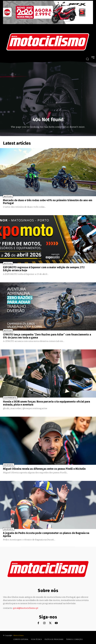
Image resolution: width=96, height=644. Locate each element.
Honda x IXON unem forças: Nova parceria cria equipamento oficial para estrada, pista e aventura (46, 403)
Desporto (9, 465)
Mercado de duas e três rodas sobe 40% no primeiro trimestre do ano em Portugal (48, 202)
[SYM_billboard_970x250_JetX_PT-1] (48, 23)
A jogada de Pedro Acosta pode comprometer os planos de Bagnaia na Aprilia (46, 535)
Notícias (8, 196)
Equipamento (10, 398)
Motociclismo (19, 636)
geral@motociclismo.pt (26, 608)
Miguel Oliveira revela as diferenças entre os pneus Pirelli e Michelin (44, 469)
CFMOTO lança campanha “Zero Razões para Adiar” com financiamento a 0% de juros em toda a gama (47, 336)
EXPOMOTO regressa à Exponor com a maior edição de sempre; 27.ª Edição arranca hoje (44, 269)
